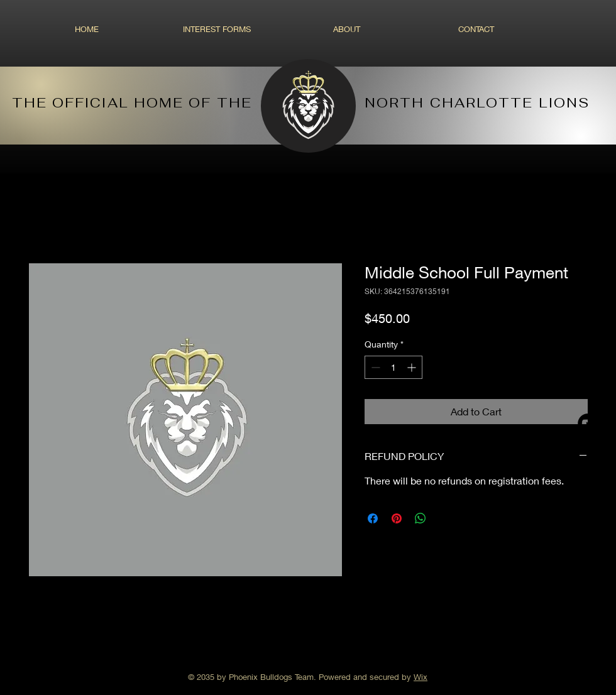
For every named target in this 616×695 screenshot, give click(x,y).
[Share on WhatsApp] (421, 518)
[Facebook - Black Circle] (588, 388)
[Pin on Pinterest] (397, 518)
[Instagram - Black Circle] (588, 352)
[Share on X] (444, 518)
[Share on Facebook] (373, 518)
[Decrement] (374, 367)
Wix (421, 677)
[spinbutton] (393, 367)
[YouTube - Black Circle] (588, 424)
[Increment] (413, 367)
